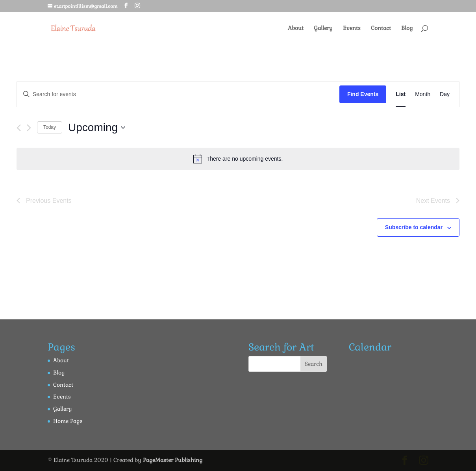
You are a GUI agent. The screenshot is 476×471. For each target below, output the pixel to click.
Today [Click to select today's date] (50, 127)
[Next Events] (29, 128)
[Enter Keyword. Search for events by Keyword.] (178, 94)
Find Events (363, 94)
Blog (407, 28)
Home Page (68, 421)
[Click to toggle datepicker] (97, 128)
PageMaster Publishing (173, 460)
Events (352, 28)
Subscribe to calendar (414, 227)
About (296, 28)
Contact (381, 28)
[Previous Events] (19, 128)
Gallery (323, 28)
